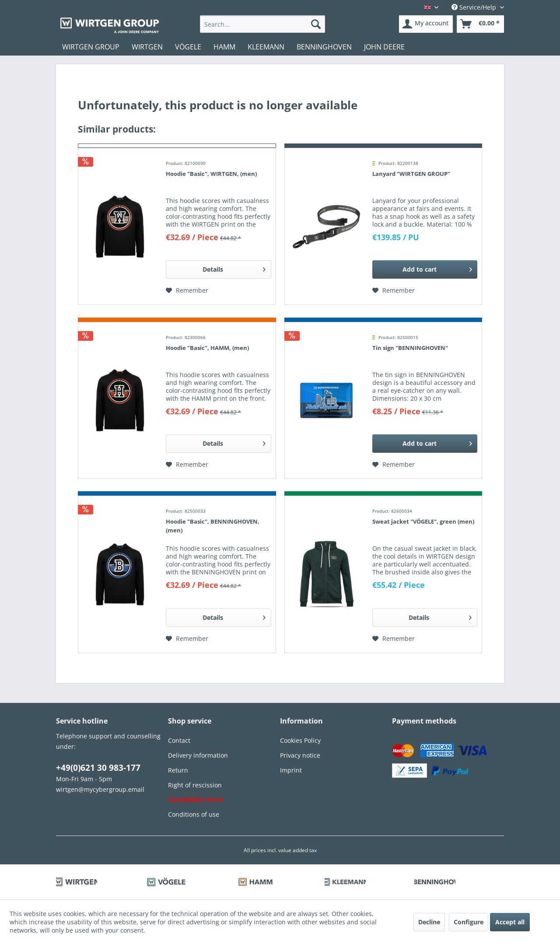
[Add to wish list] (187, 290)
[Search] (316, 24)
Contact (179, 740)
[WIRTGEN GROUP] (91, 47)
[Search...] (263, 24)
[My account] (426, 24)
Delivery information (198, 755)
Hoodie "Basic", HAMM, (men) (207, 348)
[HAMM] (224, 47)
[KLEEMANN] (266, 47)
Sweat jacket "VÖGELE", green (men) (423, 521)
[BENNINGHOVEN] (324, 47)
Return (178, 770)
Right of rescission (195, 785)
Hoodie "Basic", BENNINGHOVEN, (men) (213, 526)
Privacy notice (300, 755)
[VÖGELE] (188, 47)
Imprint (291, 770)
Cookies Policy (300, 740)
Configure (469, 922)
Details (234, 268)
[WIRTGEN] (147, 47)
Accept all (510, 922)
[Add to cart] (425, 269)
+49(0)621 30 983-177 (98, 768)
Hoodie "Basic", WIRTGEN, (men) (211, 174)
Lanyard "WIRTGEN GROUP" (411, 174)
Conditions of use (194, 814)
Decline (429, 922)
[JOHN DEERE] (384, 47)
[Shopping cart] (480, 24)
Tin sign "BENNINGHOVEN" (410, 348)
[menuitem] (263, 24)
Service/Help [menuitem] (475, 7)
